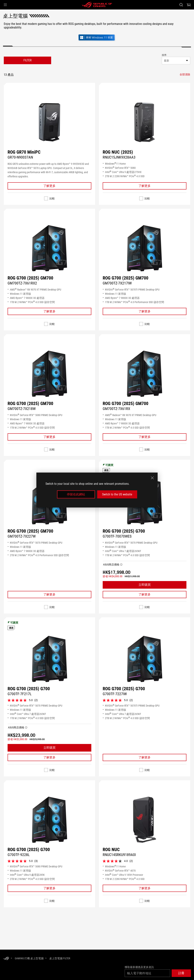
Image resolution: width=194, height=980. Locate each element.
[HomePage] (6, 959)
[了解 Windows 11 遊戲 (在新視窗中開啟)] (97, 38)
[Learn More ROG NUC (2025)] (145, 186)
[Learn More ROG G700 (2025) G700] (145, 595)
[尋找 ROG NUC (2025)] (145, 122)
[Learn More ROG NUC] (145, 888)
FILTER (28, 60)
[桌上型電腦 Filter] (60, 958)
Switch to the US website (117, 494)
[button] (5, 5)
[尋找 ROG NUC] (145, 820)
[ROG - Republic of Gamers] (97, 5)
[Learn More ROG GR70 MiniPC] (49, 186)
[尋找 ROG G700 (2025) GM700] (49, 248)
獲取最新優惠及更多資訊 (139, 967)
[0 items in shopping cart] (189, 5)
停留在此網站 (76, 494)
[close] (152, 478)
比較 (52, 198)
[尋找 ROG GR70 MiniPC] (49, 122)
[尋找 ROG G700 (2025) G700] (49, 659)
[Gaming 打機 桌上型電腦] (29, 958)
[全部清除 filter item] (185, 74)
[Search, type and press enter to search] (181, 5)
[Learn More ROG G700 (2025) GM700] (49, 311)
